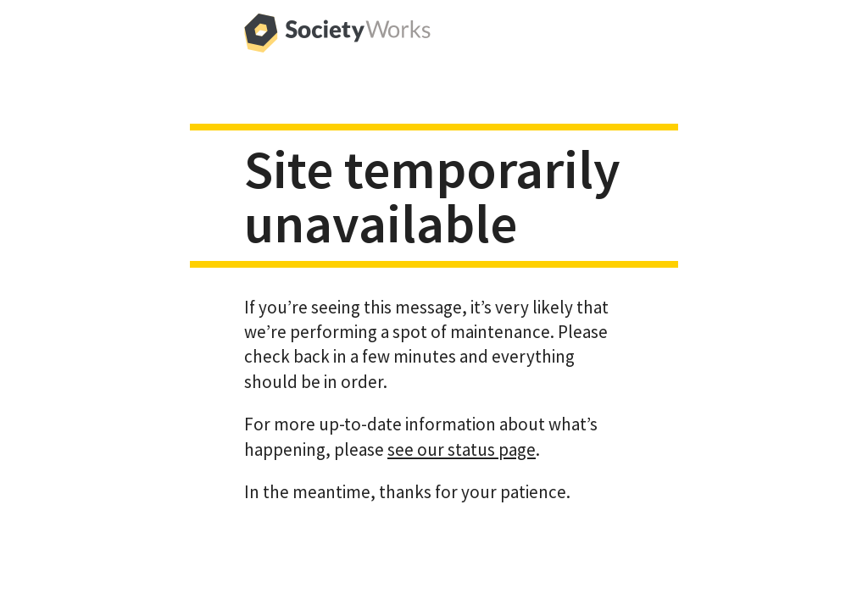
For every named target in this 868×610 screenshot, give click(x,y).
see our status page (462, 449)
